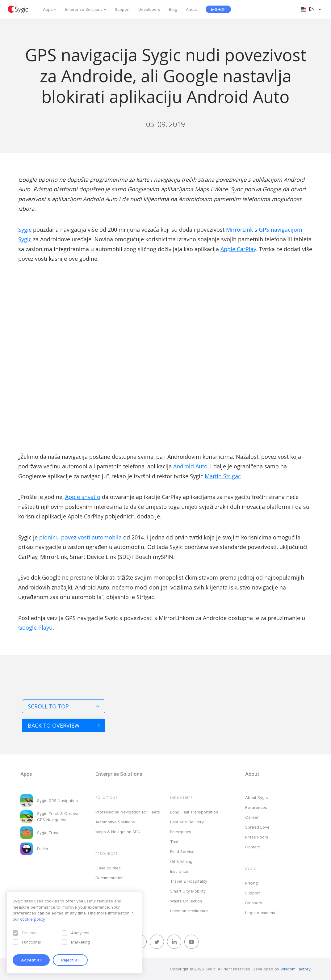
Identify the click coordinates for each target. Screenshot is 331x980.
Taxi (174, 842)
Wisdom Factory (295, 969)
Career (252, 817)
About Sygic (256, 797)
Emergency (181, 832)
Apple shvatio (83, 497)
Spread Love (257, 827)
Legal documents (261, 913)
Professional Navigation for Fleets (128, 812)
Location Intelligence (189, 911)
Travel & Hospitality (189, 881)
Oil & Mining (181, 861)
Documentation (109, 878)
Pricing (251, 883)
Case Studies (108, 868)
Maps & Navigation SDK (118, 832)
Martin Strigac (223, 476)
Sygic (25, 230)
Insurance (179, 871)
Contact (253, 847)
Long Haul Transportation (194, 812)
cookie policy (32, 919)
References (256, 807)
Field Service (182, 851)
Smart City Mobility (188, 891)
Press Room (257, 837)
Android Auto (190, 466)
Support (122, 9)
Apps (48, 9)
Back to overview (64, 725)
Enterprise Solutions (84, 9)
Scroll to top (64, 706)
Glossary (254, 903)
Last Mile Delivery (187, 822)
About (191, 9)
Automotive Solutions (115, 822)
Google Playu (35, 627)
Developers (149, 9)
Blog (173, 9)
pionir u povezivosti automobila (80, 537)
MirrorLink (239, 230)
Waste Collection (186, 901)
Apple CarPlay (238, 249)
